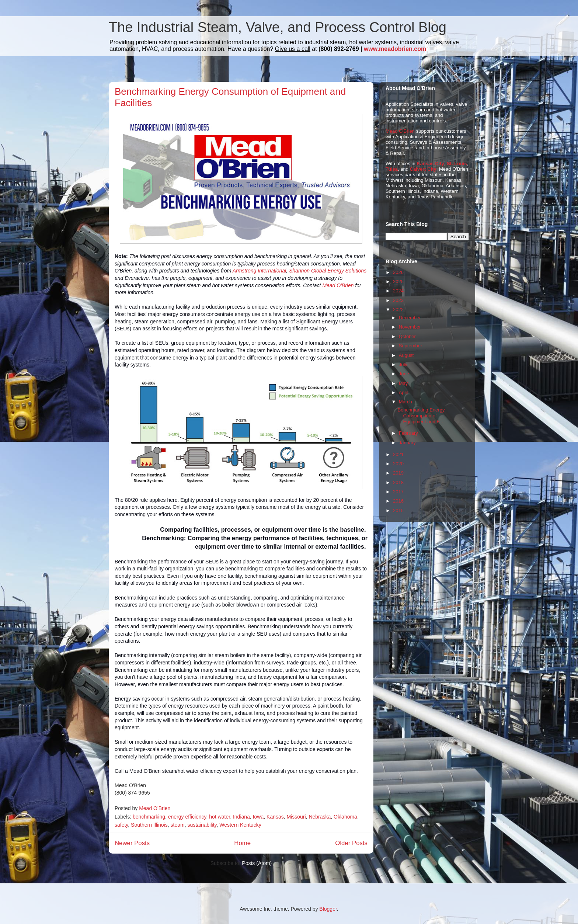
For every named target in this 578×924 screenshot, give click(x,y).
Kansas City (430, 164)
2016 (398, 501)
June (404, 374)
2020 (398, 464)
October (407, 336)
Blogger (328, 909)
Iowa (258, 817)
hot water (220, 817)
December (410, 318)
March (405, 402)
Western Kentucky (240, 825)
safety (121, 825)
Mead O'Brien (338, 285)
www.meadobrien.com (395, 49)
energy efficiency (187, 817)
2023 (398, 300)
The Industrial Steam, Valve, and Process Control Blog (278, 27)
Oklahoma (345, 817)
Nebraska (320, 817)
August (406, 355)
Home (242, 843)
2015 (398, 510)
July (403, 364)
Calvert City (423, 169)
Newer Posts (132, 843)
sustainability (202, 825)
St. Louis (457, 164)
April (404, 392)
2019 (398, 473)
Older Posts (351, 843)
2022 (398, 310)
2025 (398, 282)
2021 (398, 454)
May (403, 383)
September (411, 346)
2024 (398, 291)
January (407, 443)
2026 (398, 272)
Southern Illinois (149, 825)
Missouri (296, 817)
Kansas (275, 817)
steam (178, 825)
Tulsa (392, 169)
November (410, 327)
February (408, 433)
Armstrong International (260, 271)
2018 (398, 482)
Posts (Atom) (257, 863)
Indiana (241, 817)
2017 (398, 492)
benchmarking (149, 817)
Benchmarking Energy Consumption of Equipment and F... (421, 416)
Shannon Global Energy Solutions (328, 271)
